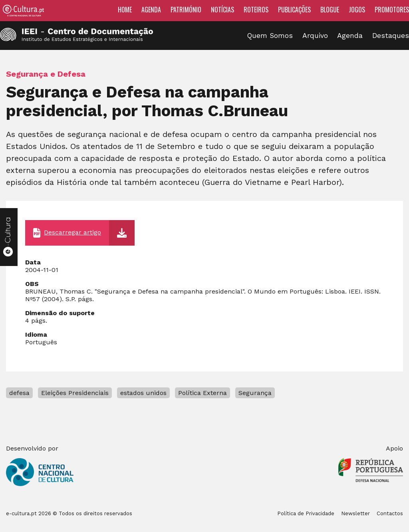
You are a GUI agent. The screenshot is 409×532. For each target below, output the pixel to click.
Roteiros (256, 10)
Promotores (392, 10)
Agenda (151, 10)
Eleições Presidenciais (75, 393)
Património (186, 10)
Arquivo (315, 36)
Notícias (222, 10)
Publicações (294, 10)
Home (125, 10)
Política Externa (203, 393)
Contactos (390, 513)
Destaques (391, 36)
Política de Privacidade (306, 513)
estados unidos (143, 393)
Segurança (255, 393)
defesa (19, 393)
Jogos (357, 10)
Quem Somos (270, 36)
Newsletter (355, 513)
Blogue (330, 10)
